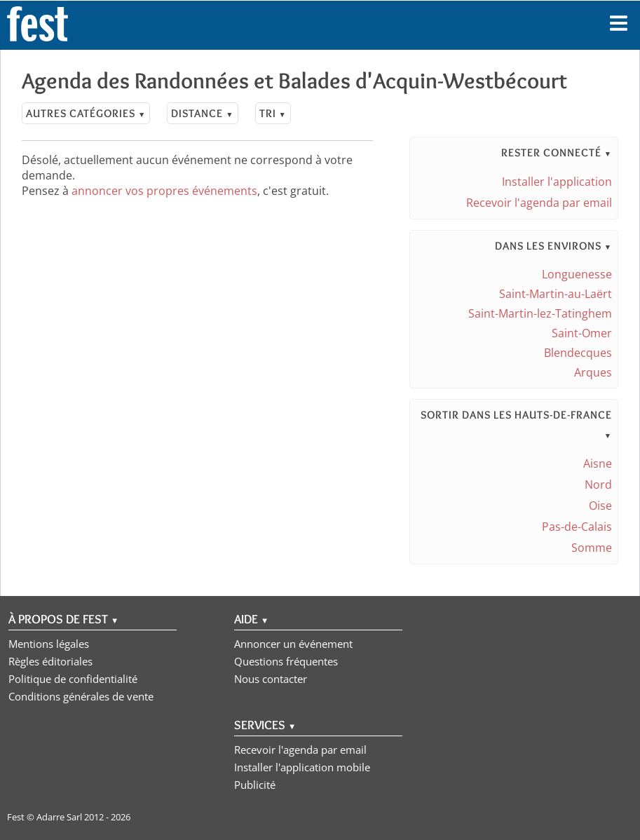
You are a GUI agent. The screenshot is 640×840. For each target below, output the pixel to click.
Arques (593, 372)
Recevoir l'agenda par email (539, 203)
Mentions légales (49, 644)
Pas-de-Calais (577, 527)
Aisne (598, 463)
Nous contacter (271, 679)
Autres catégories (86, 113)
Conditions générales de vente (81, 696)
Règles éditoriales (50, 661)
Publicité (255, 785)
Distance (202, 113)
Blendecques (578, 353)
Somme (592, 548)
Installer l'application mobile (302, 767)
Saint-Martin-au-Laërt (556, 294)
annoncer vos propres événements (164, 191)
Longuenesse (577, 274)
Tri (273, 113)
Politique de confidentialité (73, 679)
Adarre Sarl (59, 817)
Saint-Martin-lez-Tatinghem (540, 313)
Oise (600, 506)
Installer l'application (557, 182)
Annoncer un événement (293, 644)
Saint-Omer (582, 333)
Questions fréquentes (286, 661)
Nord (598, 485)
